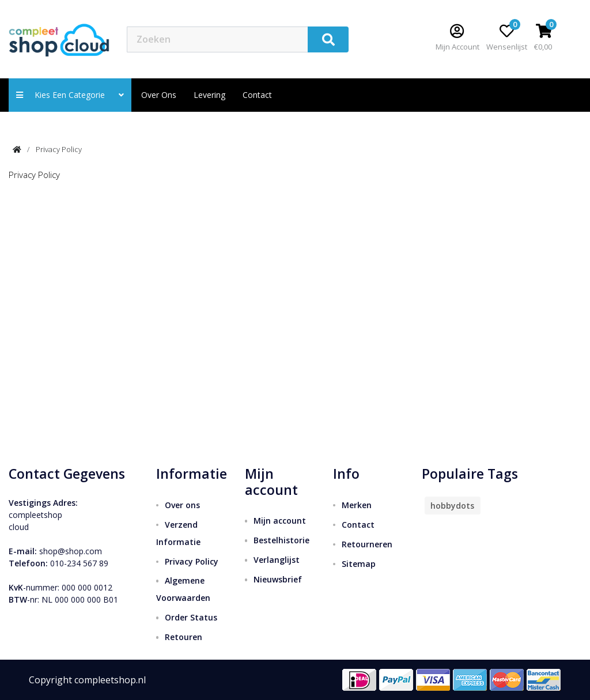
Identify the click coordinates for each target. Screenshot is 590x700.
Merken (357, 505)
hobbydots (452, 506)
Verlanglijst (277, 560)
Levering (209, 95)
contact (257, 95)
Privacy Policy (59, 149)
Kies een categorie (70, 95)
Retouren (184, 637)
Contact (358, 525)
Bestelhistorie (281, 540)
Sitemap (359, 564)
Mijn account (280, 521)
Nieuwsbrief (278, 579)
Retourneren (367, 544)
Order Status (191, 617)
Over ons (159, 95)
